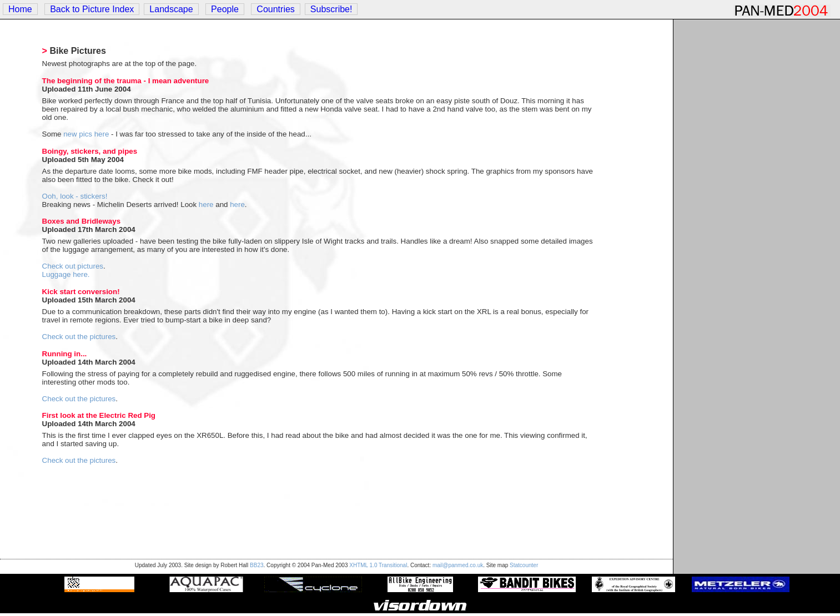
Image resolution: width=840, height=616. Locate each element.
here (206, 205)
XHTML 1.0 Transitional (378, 565)
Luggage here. (66, 274)
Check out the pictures (79, 337)
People (225, 9)
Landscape (171, 9)
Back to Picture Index (92, 9)
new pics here (86, 134)
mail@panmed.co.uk (458, 565)
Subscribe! (331, 9)
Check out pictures (73, 266)
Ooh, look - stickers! (75, 196)
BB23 (256, 565)
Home (20, 9)
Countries (275, 9)
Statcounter (524, 565)
